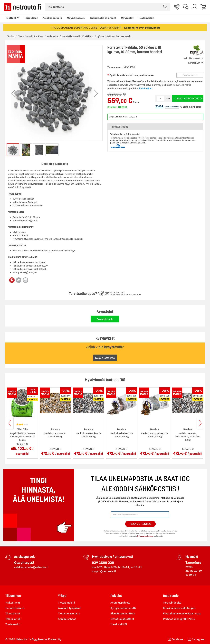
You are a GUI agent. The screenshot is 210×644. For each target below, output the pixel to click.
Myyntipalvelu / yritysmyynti (112, 557)
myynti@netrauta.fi (104, 571)
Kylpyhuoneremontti (123, 608)
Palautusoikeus (15, 608)
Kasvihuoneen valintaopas (179, 608)
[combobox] (108, 7)
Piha (20, 36)
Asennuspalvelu (120, 603)
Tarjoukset (31, 18)
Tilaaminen (13, 596)
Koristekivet (53, 36)
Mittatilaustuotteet (122, 619)
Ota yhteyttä (24, 563)
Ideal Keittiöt (119, 624)
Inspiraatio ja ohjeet (103, 18)
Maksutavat (13, 603)
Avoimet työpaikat (69, 608)
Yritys (62, 596)
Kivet (41, 36)
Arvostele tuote (105, 319)
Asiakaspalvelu (52, 18)
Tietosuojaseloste (69, 613)
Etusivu (11, 36)
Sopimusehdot (67, 619)
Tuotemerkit (146, 18)
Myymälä (192, 557)
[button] (13, 93)
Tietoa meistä (66, 603)
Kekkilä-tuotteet (192, 58)
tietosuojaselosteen (145, 536)
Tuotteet (11, 18)
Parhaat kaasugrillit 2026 (179, 619)
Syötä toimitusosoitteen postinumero (131, 75)
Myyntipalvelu (76, 18)
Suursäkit (30, 36)
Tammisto (193, 563)
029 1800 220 (103, 563)
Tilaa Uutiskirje (140, 524)
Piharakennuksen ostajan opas (182, 613)
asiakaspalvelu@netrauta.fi (31, 567)
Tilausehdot (13, 613)
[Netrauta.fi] (23, 7)
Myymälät (127, 18)
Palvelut (116, 596)
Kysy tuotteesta (105, 358)
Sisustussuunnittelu (123, 613)
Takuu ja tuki (13, 619)
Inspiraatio (171, 596)
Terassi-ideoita (172, 603)
